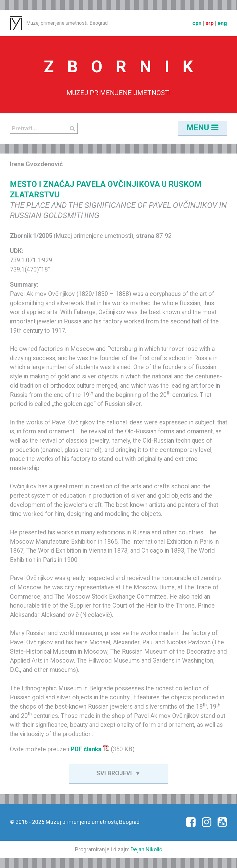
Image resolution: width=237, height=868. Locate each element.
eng (222, 23)
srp (210, 23)
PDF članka (90, 749)
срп (197, 23)
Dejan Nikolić (146, 849)
